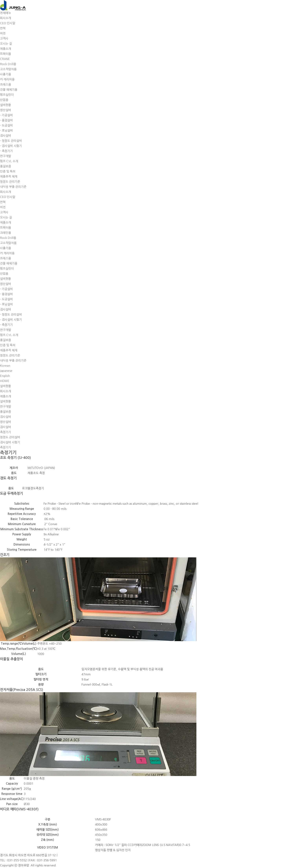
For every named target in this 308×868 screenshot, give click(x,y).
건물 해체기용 (9, 90)
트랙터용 (5, 54)
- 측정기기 (6, 151)
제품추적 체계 (9, 176)
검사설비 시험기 (10, 442)
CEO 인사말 (8, 23)
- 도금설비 (6, 125)
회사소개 (5, 18)
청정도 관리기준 (10, 182)
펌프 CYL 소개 (9, 161)
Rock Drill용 (8, 64)
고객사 (4, 38)
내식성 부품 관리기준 (13, 187)
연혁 (3, 28)
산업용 (4, 100)
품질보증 (5, 166)
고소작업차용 (8, 69)
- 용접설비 (6, 120)
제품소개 (5, 49)
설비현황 (5, 105)
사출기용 (5, 74)
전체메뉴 (5, 13)
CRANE (5, 59)
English (5, 376)
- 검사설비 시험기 (11, 146)
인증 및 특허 (8, 171)
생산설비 (5, 110)
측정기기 (5, 447)
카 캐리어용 (7, 79)
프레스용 (5, 84)
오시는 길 (6, 44)
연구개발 (5, 156)
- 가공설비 (6, 115)
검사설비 (5, 136)
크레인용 (5, 233)
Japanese (6, 371)
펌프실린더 (7, 95)
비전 (3, 33)
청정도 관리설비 (10, 437)
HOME (5, 381)
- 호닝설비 (6, 130)
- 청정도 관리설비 (11, 141)
